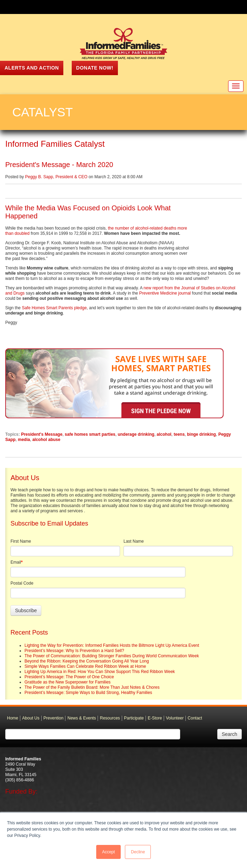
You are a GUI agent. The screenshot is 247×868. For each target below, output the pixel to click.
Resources (110, 723)
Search (230, 739)
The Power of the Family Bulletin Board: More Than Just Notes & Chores (92, 693)
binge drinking (202, 440)
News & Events (82, 723)
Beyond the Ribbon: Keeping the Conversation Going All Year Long (87, 666)
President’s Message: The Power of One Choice (69, 682)
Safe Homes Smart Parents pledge (54, 313)
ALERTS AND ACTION (32, 68)
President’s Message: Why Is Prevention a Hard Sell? (74, 656)
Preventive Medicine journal (165, 298)
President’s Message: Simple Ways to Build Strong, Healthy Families (88, 698)
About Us (31, 723)
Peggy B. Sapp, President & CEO (56, 177)
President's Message (42, 440)
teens (179, 440)
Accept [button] (109, 852)
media (24, 445)
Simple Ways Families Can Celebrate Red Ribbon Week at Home (85, 672)
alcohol (164, 440)
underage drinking (136, 440)
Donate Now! (95, 68)
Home (13, 723)
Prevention (53, 723)
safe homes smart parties (90, 440)
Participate (134, 723)
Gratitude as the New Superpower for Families (68, 687)
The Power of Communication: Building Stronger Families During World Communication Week (112, 661)
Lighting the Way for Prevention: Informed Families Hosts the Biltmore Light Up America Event (112, 651)
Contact (195, 723)
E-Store (155, 723)
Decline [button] (138, 852)
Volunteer (175, 723)
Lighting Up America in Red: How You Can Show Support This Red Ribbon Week (100, 677)
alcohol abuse (46, 445)
